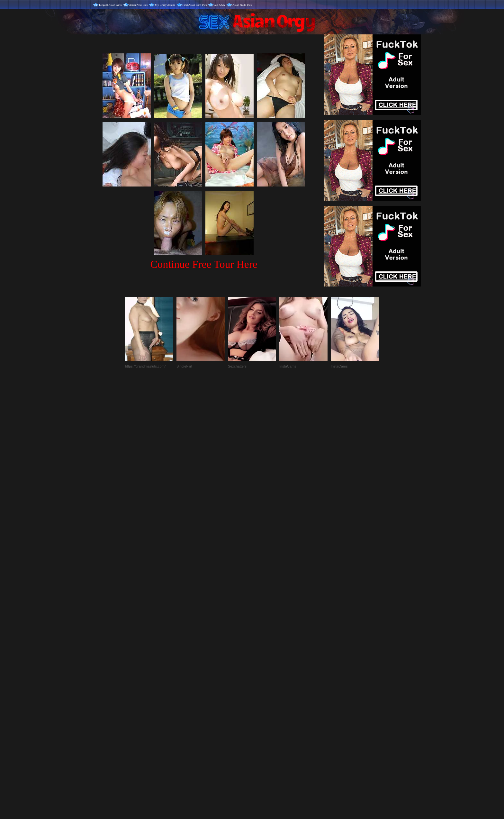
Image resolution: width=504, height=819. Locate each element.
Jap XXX (220, 5)
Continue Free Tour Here (204, 264)
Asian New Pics (139, 5)
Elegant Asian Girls (110, 5)
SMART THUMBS (263, 685)
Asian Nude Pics (242, 5)
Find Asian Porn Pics (195, 5)
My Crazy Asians (165, 5)
